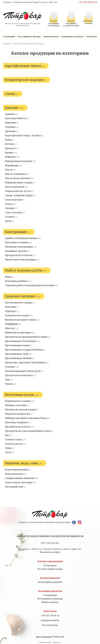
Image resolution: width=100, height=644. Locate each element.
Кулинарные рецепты (73, 37)
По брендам (50, 565)
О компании (9, 37)
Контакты (92, 37)
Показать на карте (50, 552)
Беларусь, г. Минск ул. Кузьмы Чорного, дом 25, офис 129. (30, 2)
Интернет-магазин (88, 22)
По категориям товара (50, 569)
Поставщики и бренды (29, 37)
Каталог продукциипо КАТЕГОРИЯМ (71, 23)
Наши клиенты (51, 37)
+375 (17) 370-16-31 (88, 2)
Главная (7, 44)
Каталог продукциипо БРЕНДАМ (54, 23)
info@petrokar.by (50, 620)
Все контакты (50, 625)
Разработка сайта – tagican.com (50, 642)
